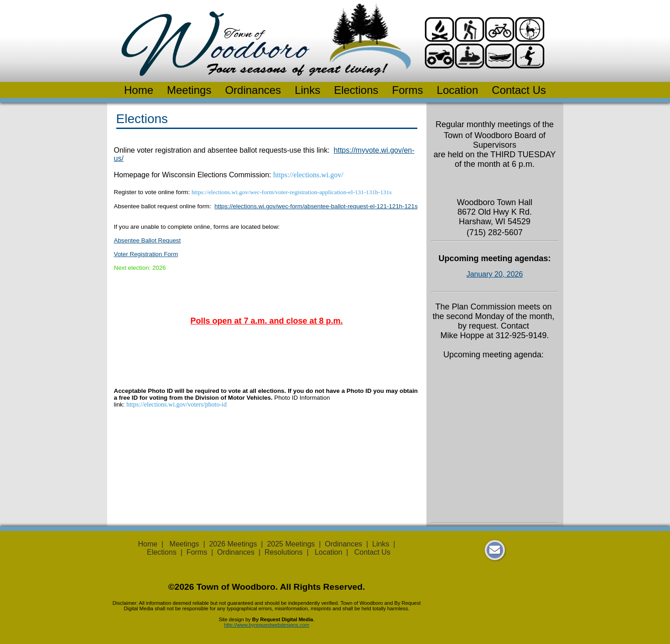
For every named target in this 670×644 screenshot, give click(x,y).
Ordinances (253, 90)
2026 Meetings (233, 544)
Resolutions (284, 552)
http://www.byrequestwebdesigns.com (267, 625)
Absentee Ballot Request (148, 240)
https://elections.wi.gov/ (308, 175)
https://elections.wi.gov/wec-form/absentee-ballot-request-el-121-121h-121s (316, 206)
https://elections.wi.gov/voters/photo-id (177, 404)
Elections (356, 90)
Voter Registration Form (146, 254)
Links (307, 90)
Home (139, 90)
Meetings (189, 90)
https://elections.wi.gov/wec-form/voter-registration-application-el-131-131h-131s (292, 192)
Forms (408, 90)
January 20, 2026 (495, 274)
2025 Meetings (291, 544)
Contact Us (519, 90)
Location (458, 90)
